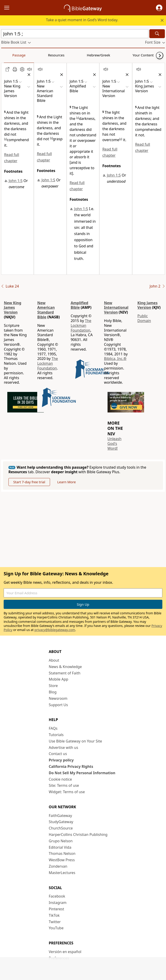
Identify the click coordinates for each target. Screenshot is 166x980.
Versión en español (65, 952)
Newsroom (58, 698)
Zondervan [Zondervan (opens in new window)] (58, 866)
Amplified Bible (79, 305)
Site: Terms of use (64, 785)
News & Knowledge (65, 667)
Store (53, 686)
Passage (11, 55)
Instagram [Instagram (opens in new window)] (58, 903)
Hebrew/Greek (61, 55)
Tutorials (56, 735)
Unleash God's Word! (115, 444)
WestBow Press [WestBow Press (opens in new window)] (62, 860)
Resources (34, 55)
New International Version (116, 308)
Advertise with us (64, 748)
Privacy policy (61, 760)
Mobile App (59, 679)
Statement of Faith (65, 673)
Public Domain (144, 318)
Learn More (67, 482)
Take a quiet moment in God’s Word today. (82, 20)
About (54, 660)
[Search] (157, 34)
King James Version (148, 305)
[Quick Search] (75, 34)
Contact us (58, 754)
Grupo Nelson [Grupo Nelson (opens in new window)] (61, 841)
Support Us (58, 705)
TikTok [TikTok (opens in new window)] (54, 915)
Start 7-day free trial (29, 482)
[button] (159, 8)
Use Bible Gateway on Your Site (75, 741)
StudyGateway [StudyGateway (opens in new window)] (61, 822)
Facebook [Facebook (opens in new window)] (57, 896)
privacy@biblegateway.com (55, 630)
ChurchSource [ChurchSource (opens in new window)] (61, 828)
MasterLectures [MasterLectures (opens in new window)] (62, 873)
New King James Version (13, 308)
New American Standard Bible (46, 310)
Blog (53, 692)
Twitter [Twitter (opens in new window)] (55, 922)
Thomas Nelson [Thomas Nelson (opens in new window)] (62, 853)
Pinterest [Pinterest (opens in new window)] (57, 909)
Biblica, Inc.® (115, 359)
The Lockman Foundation (47, 363)
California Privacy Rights (71, 766)
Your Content (90, 55)
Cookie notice (61, 779)
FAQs (53, 728)
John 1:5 (16, 181)
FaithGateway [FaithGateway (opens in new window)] (61, 816)
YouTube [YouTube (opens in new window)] (56, 928)
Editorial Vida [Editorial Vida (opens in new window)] (60, 847)
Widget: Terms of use (67, 792)
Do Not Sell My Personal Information (82, 773)
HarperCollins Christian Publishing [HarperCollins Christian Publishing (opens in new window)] (78, 835)
